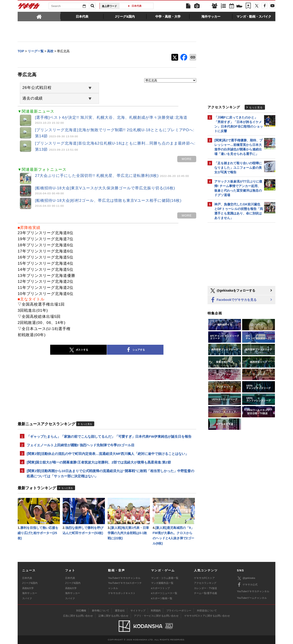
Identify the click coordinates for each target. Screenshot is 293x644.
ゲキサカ (29, 7)
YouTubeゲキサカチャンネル (124, 578)
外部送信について (207, 611)
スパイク (27, 598)
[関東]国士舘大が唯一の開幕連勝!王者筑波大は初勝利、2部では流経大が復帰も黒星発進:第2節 (99, 462)
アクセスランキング (205, 583)
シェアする (135, 350)
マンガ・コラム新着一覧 (165, 578)
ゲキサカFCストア (204, 578)
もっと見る (86, 424)
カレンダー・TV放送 (206, 588)
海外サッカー (30, 593)
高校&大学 (28, 588)
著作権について (100, 611)
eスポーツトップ (160, 588)
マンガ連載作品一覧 (162, 583)
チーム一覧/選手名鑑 (206, 593)
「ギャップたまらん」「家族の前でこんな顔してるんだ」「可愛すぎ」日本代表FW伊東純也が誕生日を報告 (109, 436)
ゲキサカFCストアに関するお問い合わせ (207, 616)
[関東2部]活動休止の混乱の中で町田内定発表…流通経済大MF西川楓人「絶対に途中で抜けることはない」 (108, 454)
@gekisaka (246, 578)
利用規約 (156, 611)
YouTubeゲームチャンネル (252, 598)
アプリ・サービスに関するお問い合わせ (156, 616)
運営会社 (120, 611)
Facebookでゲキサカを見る (233, 300)
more (187, 159)
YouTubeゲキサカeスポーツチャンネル (125, 585)
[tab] (39, 16)
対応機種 (81, 611)
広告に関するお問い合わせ (78, 616)
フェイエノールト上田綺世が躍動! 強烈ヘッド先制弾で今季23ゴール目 (81, 445)
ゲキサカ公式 (247, 585)
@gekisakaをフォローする (233, 291)
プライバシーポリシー (179, 611)
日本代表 (138, 6)
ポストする (78, 350)
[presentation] (39, 16)
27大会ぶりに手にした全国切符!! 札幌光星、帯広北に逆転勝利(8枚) (112, 176)
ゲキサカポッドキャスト (122, 593)
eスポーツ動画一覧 (162, 598)
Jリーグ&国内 (30, 583)
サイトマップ (138, 611)
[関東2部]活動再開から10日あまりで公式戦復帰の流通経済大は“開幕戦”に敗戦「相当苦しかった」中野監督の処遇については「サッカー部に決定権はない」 (110, 473)
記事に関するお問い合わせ (113, 616)
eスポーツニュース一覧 (164, 593)
